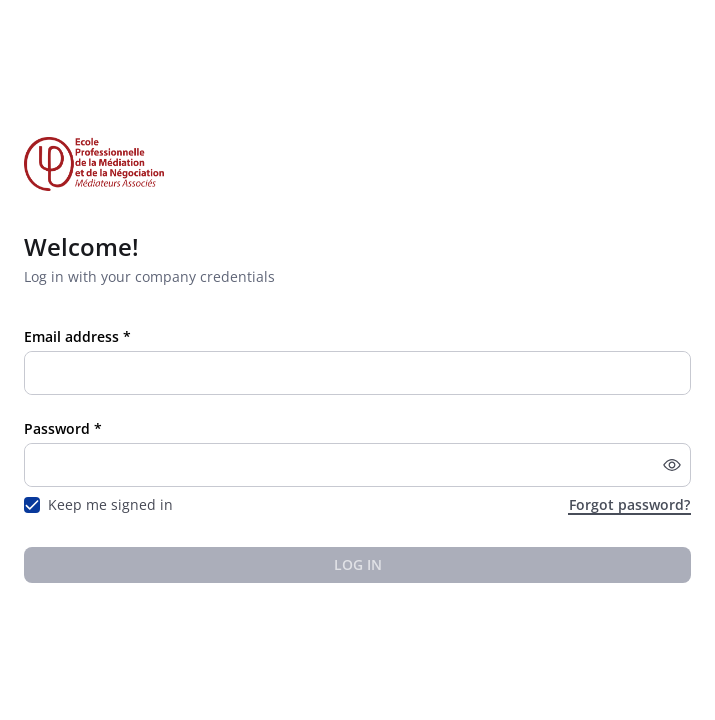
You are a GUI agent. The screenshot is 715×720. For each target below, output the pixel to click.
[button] (672, 465)
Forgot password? (629, 504)
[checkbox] (32, 505)
